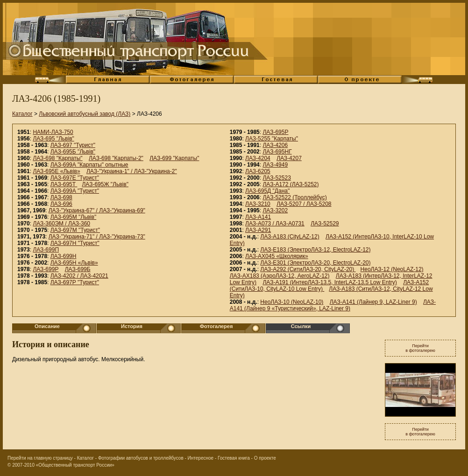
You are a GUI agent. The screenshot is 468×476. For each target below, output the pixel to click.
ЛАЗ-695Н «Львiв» (74, 263)
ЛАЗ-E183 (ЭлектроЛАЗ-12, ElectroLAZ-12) (315, 250)
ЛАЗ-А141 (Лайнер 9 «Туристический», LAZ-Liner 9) (333, 305)
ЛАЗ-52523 (277, 178)
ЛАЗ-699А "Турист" (75, 191)
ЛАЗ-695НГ (277, 152)
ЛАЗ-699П (46, 250)
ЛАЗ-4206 (275, 145)
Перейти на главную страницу (40, 458)
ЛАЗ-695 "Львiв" (53, 139)
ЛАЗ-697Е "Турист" (75, 178)
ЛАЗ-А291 (258, 230)
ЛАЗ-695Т (64, 184)
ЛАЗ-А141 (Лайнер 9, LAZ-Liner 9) (373, 302)
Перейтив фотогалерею (420, 348)
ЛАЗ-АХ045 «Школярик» (277, 256)
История (132, 326)
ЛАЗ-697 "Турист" (73, 145)
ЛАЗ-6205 (258, 171)
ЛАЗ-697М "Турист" (75, 230)
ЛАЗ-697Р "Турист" (75, 282)
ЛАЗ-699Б (78, 269)
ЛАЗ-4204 (258, 158)
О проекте (265, 458)
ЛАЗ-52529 (325, 224)
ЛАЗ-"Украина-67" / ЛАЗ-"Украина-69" (97, 210)
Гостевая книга (234, 458)
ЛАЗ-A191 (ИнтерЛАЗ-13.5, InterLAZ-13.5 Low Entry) (330, 282)
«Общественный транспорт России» (75, 465)
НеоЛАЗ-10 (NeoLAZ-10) (292, 302)
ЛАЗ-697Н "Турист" (75, 243)
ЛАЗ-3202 (275, 210)
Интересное (201, 458)
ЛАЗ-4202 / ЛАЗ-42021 (79, 276)
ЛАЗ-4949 (275, 165)
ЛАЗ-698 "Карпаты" (57, 158)
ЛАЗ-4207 (289, 158)
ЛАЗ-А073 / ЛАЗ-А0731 (275, 224)
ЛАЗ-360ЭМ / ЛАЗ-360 (61, 224)
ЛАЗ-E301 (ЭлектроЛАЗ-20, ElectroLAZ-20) (315, 263)
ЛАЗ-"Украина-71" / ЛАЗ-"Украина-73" (97, 237)
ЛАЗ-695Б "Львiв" (73, 152)
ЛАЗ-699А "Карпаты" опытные (89, 165)
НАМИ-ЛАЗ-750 (53, 132)
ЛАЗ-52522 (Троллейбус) (294, 197)
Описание (47, 326)
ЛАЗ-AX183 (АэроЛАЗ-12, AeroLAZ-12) (280, 276)
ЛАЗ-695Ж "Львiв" (105, 184)
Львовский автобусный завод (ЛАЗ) (85, 114)
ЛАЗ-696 (61, 204)
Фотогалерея (216, 326)
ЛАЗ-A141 (258, 217)
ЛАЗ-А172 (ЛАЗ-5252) (291, 184)
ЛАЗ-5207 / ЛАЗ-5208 (304, 204)
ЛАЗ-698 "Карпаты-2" (116, 158)
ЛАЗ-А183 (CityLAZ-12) (290, 237)
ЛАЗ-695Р (275, 132)
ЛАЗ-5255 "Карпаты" (272, 139)
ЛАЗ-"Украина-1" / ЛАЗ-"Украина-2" (132, 171)
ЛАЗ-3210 (258, 204)
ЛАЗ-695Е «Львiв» (56, 171)
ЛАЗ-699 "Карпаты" (174, 158)
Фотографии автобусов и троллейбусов (141, 458)
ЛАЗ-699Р (46, 269)
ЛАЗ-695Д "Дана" (267, 191)
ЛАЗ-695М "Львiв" (73, 217)
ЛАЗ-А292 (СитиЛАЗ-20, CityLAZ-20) (308, 269)
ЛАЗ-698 (61, 197)
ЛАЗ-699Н (64, 256)
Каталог (22, 114)
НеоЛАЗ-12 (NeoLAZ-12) (392, 269)
